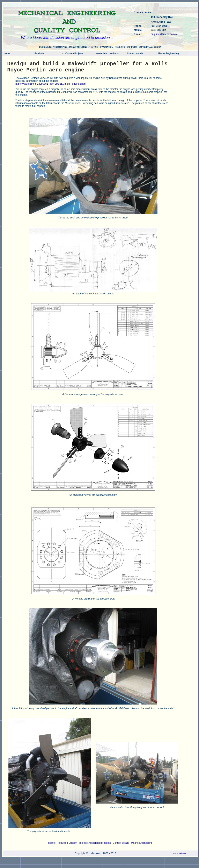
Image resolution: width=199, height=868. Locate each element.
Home (7, 53)
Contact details (135, 53)
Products (39, 53)
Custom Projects (74, 53)
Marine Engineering (168, 53)
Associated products (107, 53)
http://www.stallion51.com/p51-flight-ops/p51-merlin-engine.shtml (51, 84)
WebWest (182, 853)
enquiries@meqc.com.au (164, 34)
